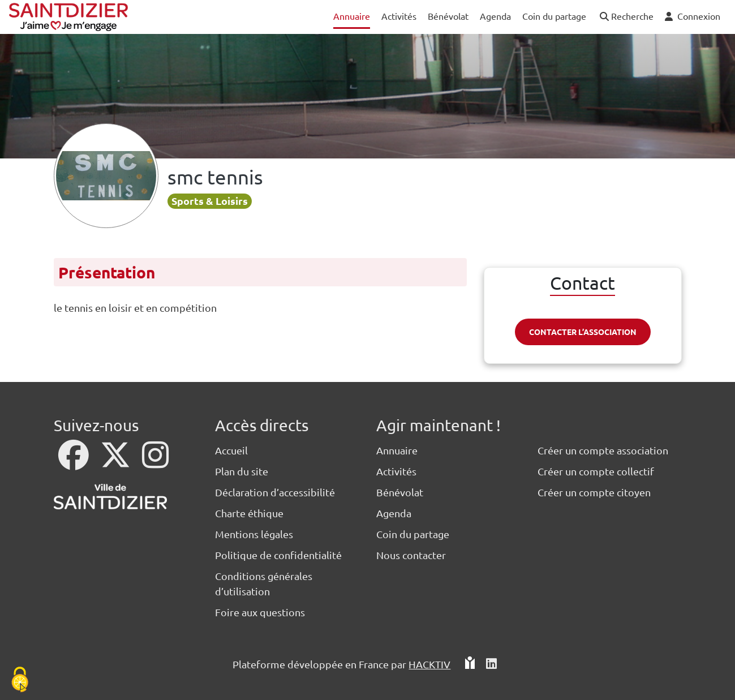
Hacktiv (429, 664)
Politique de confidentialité (278, 555)
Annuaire (397, 450)
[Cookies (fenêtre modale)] (20, 680)
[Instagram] (155, 462)
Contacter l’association (583, 332)
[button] (626, 17)
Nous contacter (411, 555)
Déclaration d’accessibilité (275, 492)
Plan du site (242, 471)
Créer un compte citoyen (594, 492)
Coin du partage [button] (554, 16)
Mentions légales (254, 534)
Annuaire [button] (352, 16)
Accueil (231, 450)
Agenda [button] (495, 16)
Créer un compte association (603, 450)
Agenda (394, 513)
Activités (396, 471)
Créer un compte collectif (596, 471)
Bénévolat (400, 492)
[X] (117, 462)
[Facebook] (75, 462)
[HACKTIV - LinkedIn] (491, 664)
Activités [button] (399, 16)
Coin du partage (413, 534)
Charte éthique (249, 513)
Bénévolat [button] (448, 16)
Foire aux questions (260, 612)
